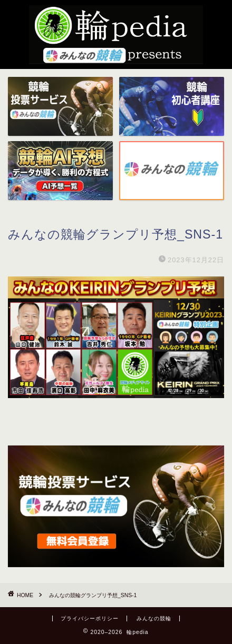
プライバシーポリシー (90, 618)
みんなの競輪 (154, 618)
